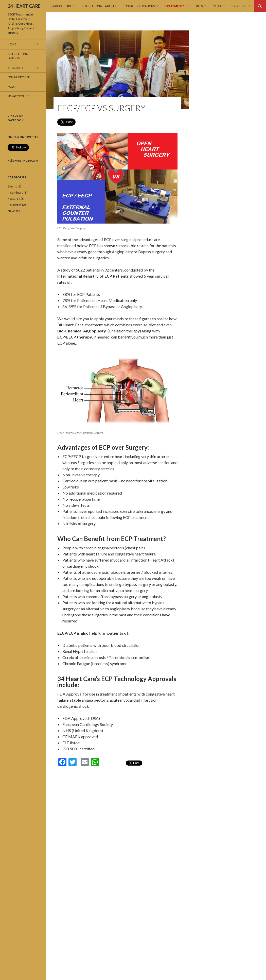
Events (12, 186)
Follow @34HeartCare (23, 160)
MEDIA (217, 6)
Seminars (17, 192)
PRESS (199, 6)
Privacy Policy (18, 96)
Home (12, 44)
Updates (16, 205)
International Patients (99, 6)
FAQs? (12, 87)
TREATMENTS (175, 6)
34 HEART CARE (24, 6)
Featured (14, 199)
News (12, 211)
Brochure (239, 6)
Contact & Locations (139, 6)
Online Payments (20, 77)
